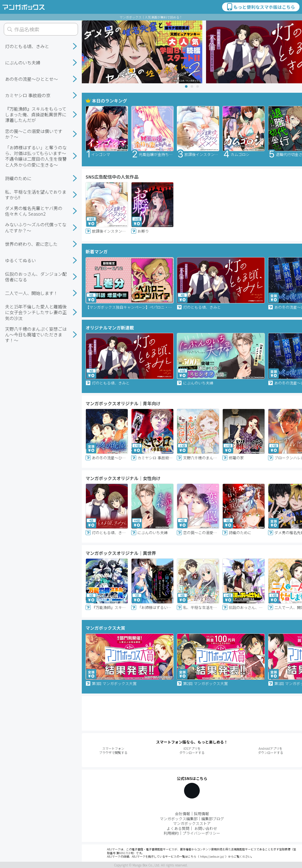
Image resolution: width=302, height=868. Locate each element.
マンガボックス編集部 (179, 818)
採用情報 (201, 813)
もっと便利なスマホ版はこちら (260, 7)
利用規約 (171, 833)
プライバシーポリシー (201, 833)
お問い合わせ (206, 828)
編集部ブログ (213, 818)
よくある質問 (178, 828)
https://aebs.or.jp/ (212, 857)
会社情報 (182, 813)
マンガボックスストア (192, 823)
